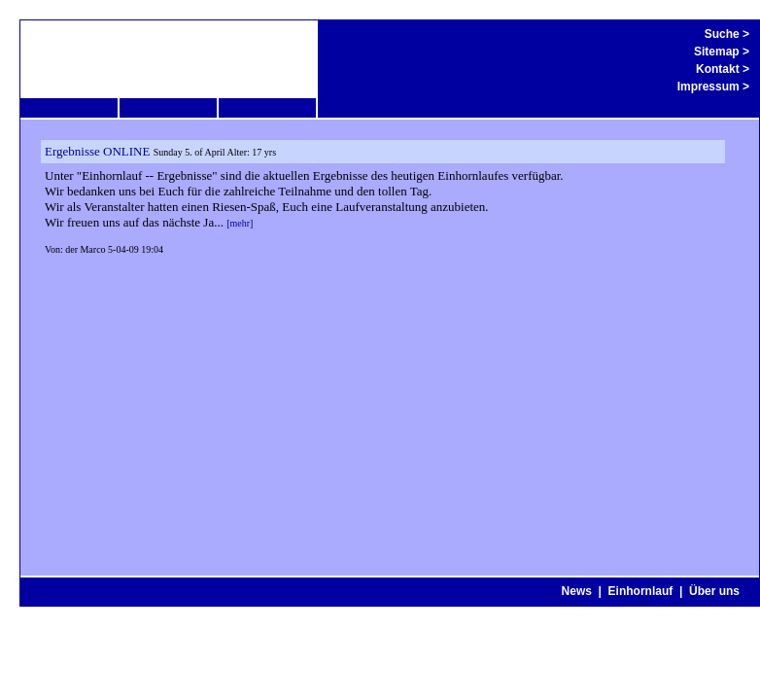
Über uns (714, 591)
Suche (722, 34)
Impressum (708, 87)
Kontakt (718, 69)
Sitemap (717, 52)
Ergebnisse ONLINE (97, 151)
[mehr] (240, 223)
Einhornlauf (641, 591)
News (577, 591)
